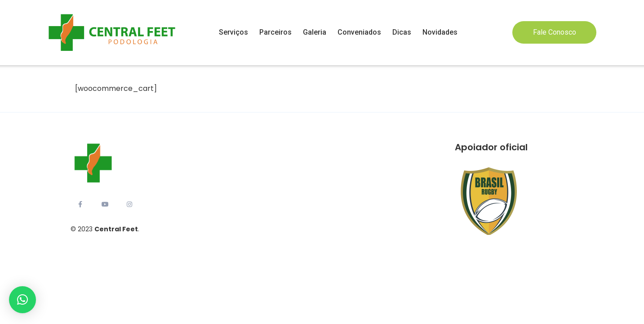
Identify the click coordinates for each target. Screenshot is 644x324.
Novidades (440, 32)
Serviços (233, 32)
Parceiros (275, 32)
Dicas (402, 32)
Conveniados (359, 32)
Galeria (315, 32)
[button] (22, 300)
